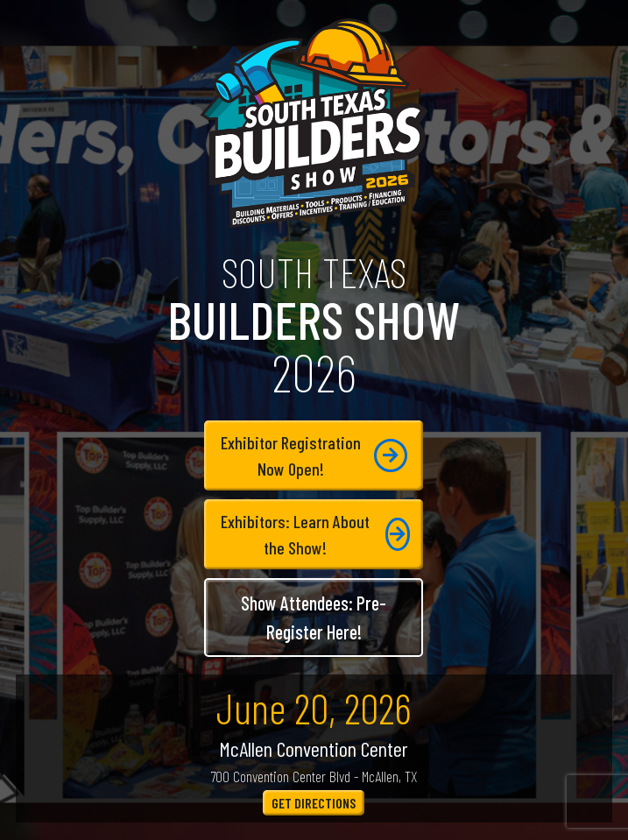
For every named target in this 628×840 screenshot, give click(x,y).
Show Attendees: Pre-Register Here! (314, 617)
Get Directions (314, 803)
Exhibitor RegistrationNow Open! (314, 455)
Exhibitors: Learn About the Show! (316, 534)
